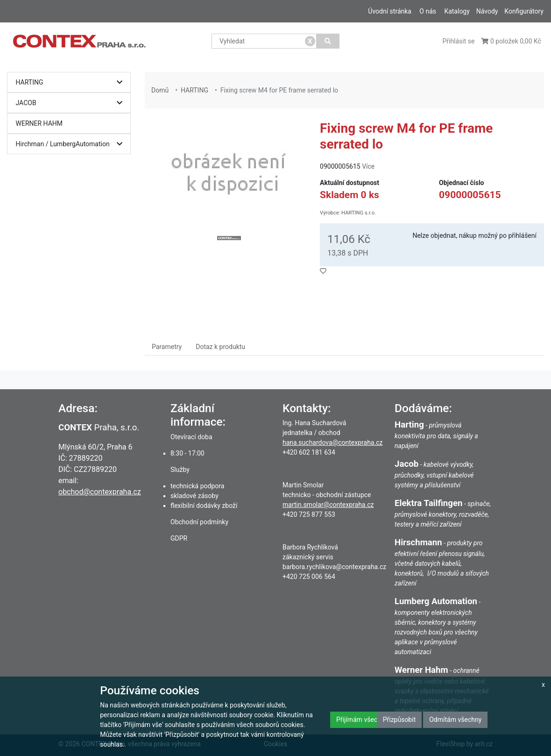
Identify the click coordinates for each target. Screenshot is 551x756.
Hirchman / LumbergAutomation (71, 144)
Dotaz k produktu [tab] (220, 347)
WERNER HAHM (39, 123)
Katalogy (457, 11)
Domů (160, 90)
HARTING (71, 82)
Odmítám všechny (455, 720)
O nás (428, 11)
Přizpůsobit (399, 720)
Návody (487, 11)
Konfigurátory (524, 11)
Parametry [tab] (167, 347)
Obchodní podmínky (199, 522)
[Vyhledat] (328, 41)
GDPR (179, 538)
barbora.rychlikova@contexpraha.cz (334, 567)
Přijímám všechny (362, 720)
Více (368, 166)
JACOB (71, 103)
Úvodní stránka (390, 11)
